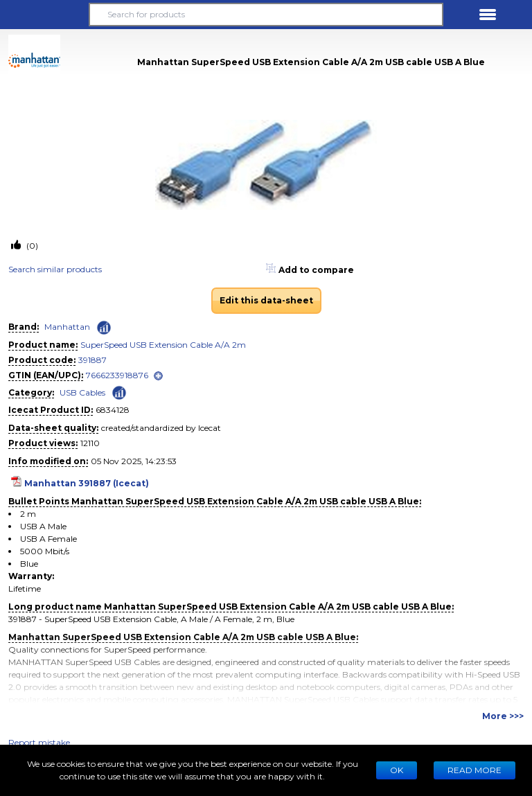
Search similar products (55, 269)
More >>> (503, 716)
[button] (44, 15)
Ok (397, 770)
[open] (158, 376)
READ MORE (475, 770)
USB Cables (82, 392)
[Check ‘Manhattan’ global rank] (104, 328)
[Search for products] (266, 15)
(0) (31, 246)
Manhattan (67, 327)
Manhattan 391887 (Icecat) (87, 483)
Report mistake (39, 742)
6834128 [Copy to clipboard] (113, 410)
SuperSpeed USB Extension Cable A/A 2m (163, 345)
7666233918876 (117, 375)
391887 (92, 360)
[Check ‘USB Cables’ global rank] (119, 392)
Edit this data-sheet (266, 300)
